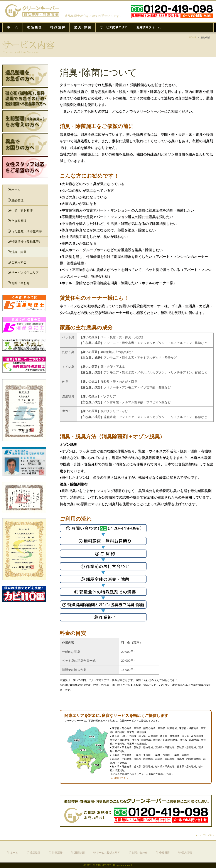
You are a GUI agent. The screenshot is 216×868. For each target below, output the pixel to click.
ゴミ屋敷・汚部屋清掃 (25, 231)
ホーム (14, 190)
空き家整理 (17, 221)
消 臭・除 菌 (83, 27)
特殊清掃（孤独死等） (25, 242)
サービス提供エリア (114, 27)
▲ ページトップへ (205, 835)
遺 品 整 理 (34, 27)
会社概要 (163, 853)
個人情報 (185, 853)
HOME (193, 37)
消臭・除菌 (17, 252)
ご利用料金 (17, 262)
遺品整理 (16, 200)
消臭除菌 (78, 853)
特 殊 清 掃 (58, 27)
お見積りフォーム (148, 27)
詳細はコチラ (120, 778)
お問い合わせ (19, 283)
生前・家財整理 (20, 211)
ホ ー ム (12, 27)
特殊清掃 (56, 853)
